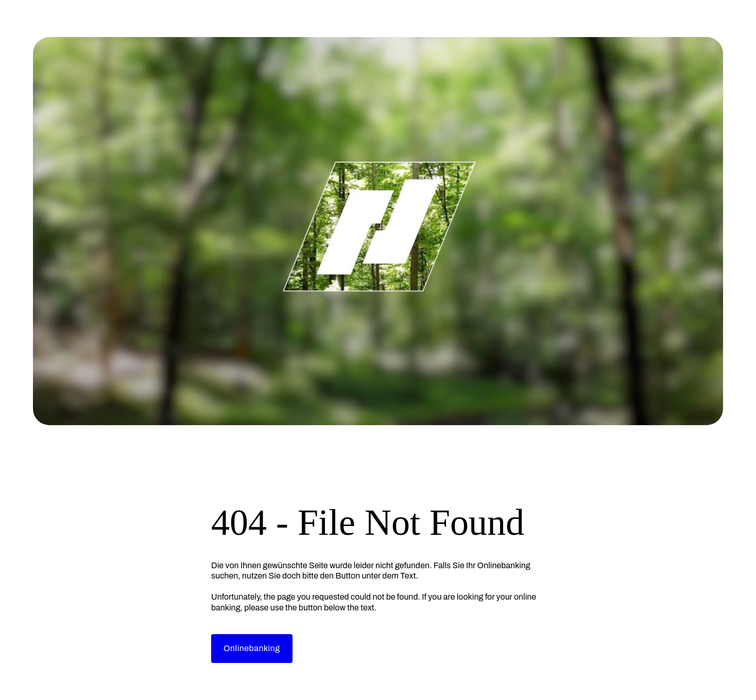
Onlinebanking (252, 648)
